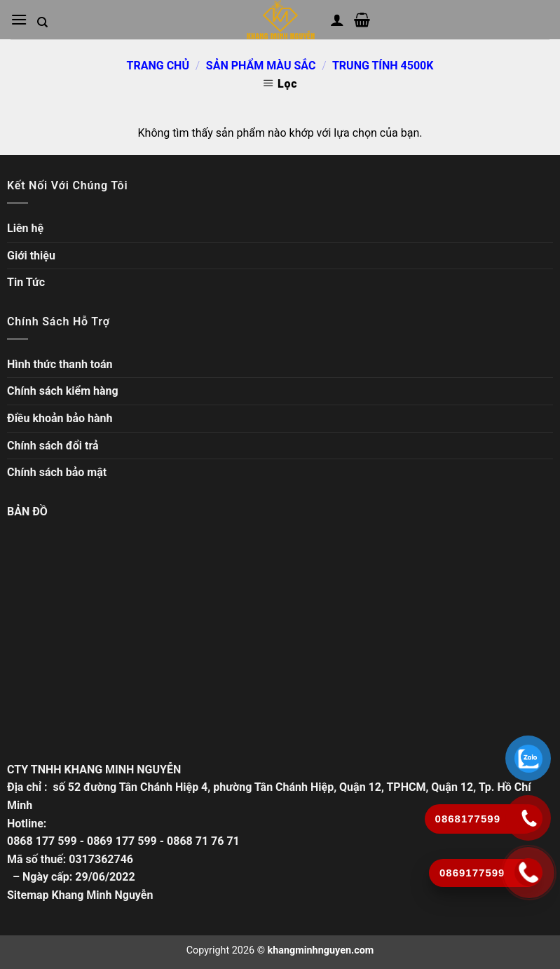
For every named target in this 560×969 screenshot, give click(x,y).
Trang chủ (158, 66)
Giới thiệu (31, 256)
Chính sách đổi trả (53, 446)
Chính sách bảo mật (57, 472)
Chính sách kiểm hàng (63, 391)
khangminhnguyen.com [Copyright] (321, 950)
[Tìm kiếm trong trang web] (42, 22)
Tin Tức (26, 282)
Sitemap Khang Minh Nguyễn (80, 895)
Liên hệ (25, 228)
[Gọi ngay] (529, 872)
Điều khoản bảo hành (60, 418)
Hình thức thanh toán (60, 364)
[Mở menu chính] (19, 19)
